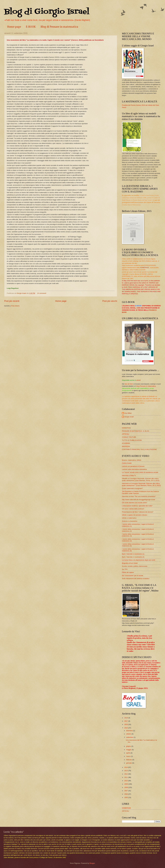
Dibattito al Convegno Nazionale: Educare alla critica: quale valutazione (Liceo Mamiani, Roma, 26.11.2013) (141, 479)
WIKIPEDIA (126, 446)
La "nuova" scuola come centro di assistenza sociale (140, 472)
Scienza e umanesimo (130, 521)
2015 (126, 728)
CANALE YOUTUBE (129, 437)
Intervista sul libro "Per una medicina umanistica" (139, 496)
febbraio (129, 760)
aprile (128, 753)
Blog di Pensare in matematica (59, 27)
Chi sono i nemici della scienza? (133, 509)
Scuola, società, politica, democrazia (135, 566)
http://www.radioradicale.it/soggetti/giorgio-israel (138, 500)
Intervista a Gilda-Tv (129, 475)
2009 (126, 784)
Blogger (92, 863)
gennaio (129, 763)
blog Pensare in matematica (146, 386)
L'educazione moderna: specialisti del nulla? (137, 506)
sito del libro (129, 384)
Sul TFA (125, 569)
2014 (126, 767)
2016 (126, 724)
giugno (129, 746)
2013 (126, 771)
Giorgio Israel (129, 417)
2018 (126, 718)
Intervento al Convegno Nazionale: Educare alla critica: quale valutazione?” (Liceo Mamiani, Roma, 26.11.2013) (141, 484)
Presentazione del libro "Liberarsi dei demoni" (138, 512)
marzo (129, 756)
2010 (126, 781)
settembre (130, 737)
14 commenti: (42, 293)
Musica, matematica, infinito (132, 460)
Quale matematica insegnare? (132, 488)
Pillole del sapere (128, 572)
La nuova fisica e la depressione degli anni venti (138, 560)
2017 (126, 721)
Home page (14, 27)
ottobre (129, 734)
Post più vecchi (110, 301)
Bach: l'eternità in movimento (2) (133, 557)
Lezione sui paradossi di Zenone (133, 466)
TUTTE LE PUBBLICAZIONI (132, 440)
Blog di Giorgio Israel (47, 12)
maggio (129, 750)
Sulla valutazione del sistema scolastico (136, 579)
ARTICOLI (126, 434)
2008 (126, 787)
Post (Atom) (15, 306)
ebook (138, 380)
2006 (126, 794)
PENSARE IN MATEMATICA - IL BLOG (136, 431)
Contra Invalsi (127, 463)
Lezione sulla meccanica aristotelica (134, 469)
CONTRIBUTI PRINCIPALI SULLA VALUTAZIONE (139, 449)
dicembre (130, 731)
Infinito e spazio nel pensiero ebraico (135, 515)
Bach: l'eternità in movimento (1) (133, 554)
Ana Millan (128, 413)
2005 (126, 797)
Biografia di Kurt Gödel (130, 563)
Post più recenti (12, 301)
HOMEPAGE (145, 268)
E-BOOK (31, 27)
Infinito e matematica (129, 518)
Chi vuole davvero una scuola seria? (135, 503)
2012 (126, 774)
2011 (126, 777)
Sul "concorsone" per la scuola (132, 575)
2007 (126, 791)
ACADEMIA (126, 443)
